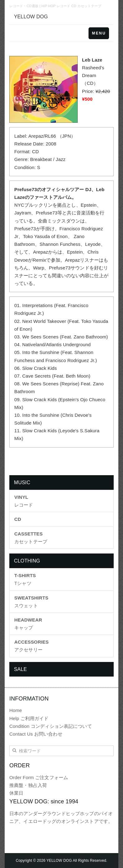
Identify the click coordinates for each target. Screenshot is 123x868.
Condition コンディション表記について (51, 726)
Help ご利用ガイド (29, 718)
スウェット (31, 602)
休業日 (16, 793)
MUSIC (22, 482)
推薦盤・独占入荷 (28, 785)
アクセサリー (32, 646)
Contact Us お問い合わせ (36, 734)
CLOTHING (27, 561)
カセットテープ (31, 538)
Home (16, 710)
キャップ (28, 624)
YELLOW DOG (31, 17)
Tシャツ (25, 579)
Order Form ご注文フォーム (39, 777)
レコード (24, 501)
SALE (20, 669)
